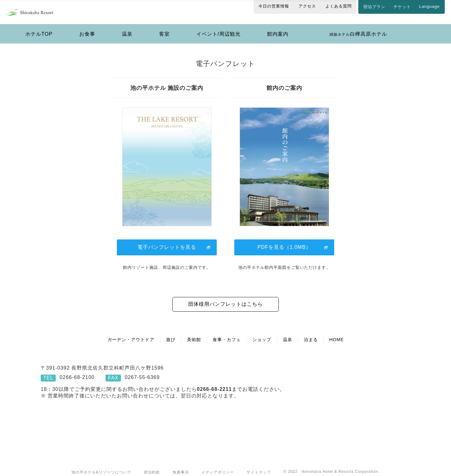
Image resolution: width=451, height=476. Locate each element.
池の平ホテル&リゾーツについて (101, 466)
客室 (164, 28)
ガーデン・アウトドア (131, 333)
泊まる (311, 333)
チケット (402, 7)
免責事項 (181, 466)
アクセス (307, 6)
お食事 (87, 28)
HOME (337, 333)
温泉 (127, 28)
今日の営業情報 (274, 6)
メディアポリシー (218, 466)
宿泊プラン (374, 7)
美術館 (194, 333)
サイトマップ (259, 466)
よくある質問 (339, 6)
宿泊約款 (152, 466)
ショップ (262, 333)
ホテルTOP (39, 28)
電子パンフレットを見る (167, 241)
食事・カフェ (227, 333)
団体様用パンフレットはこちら (225, 298)
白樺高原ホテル (358, 28)
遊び (171, 333)
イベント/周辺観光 (218, 28)
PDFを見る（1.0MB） (284, 241)
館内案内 (278, 28)
